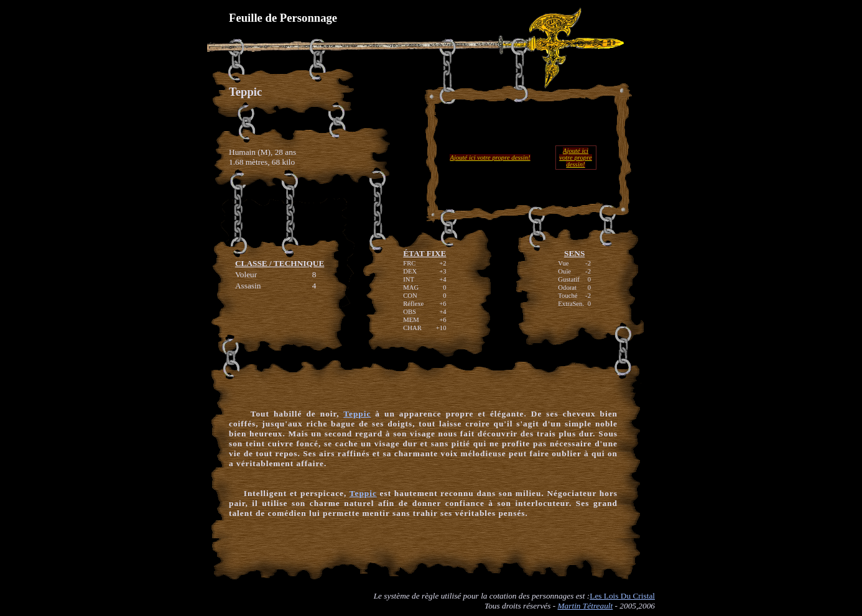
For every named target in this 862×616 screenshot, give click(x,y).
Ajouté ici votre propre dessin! (490, 158)
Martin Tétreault (586, 606)
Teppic (357, 414)
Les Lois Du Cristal (622, 596)
